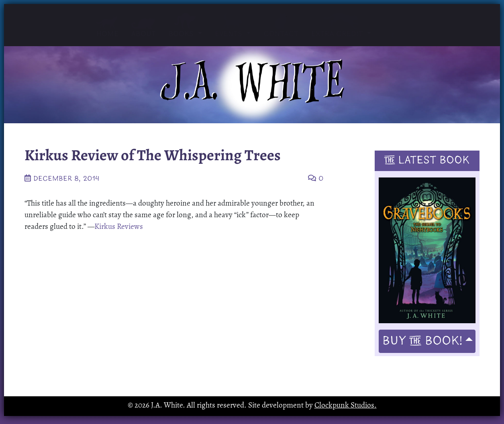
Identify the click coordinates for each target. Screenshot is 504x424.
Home (107, 27)
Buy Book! (422, 341)
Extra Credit (338, 25)
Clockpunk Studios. (346, 406)
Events (233, 25)
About (144, 28)
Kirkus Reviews (119, 227)
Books (185, 25)
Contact (281, 25)
